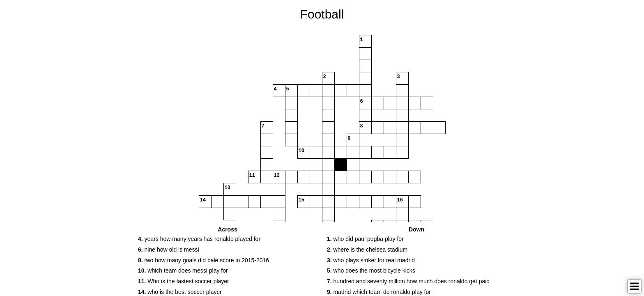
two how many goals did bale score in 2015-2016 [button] (204, 260)
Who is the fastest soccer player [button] (184, 281)
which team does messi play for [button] (183, 271)
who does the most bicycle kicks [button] (371, 271)
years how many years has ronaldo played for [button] (199, 239)
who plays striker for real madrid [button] (371, 260)
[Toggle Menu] (634, 286)
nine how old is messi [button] (169, 250)
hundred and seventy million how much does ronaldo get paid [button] (408, 281)
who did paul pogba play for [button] (365, 239)
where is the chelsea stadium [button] (367, 250)
